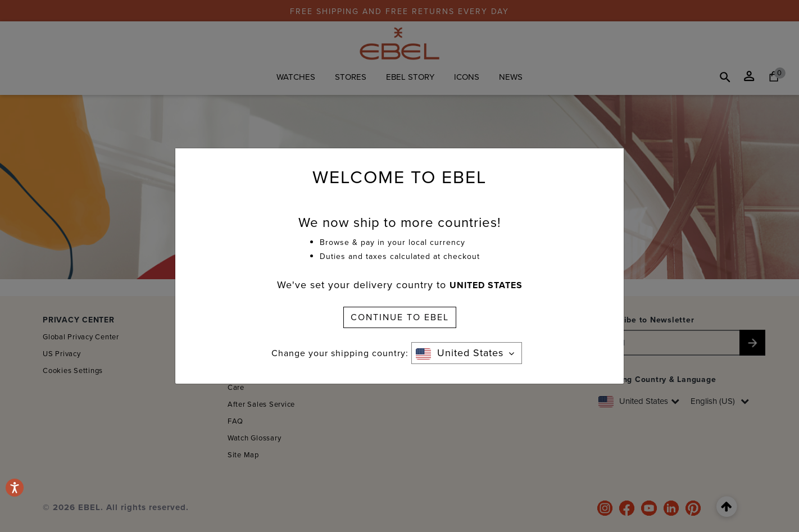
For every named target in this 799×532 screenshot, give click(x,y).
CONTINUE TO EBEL (400, 317)
